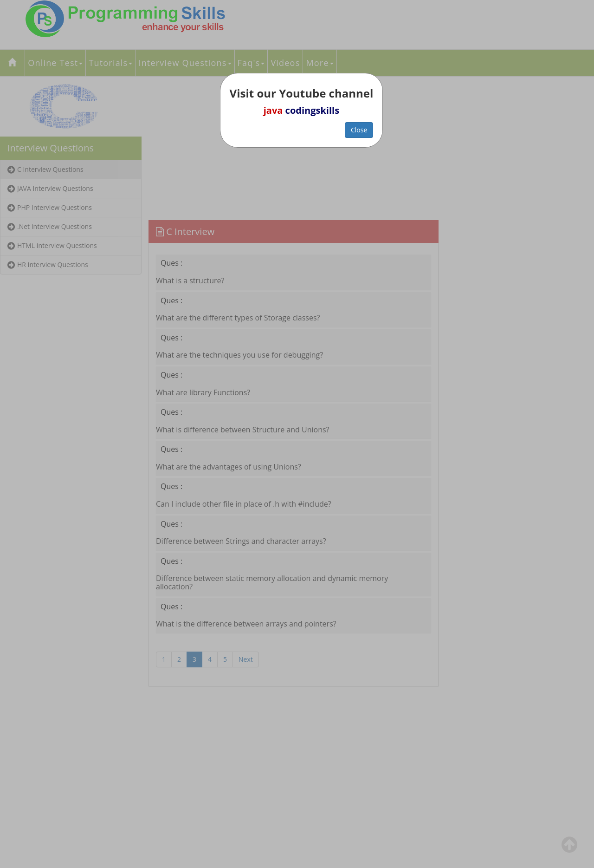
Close (359, 130)
